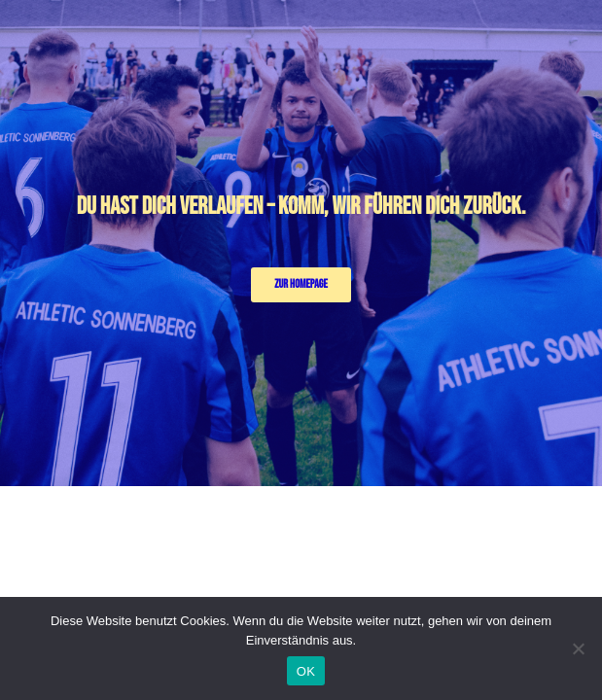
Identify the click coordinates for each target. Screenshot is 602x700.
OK (306, 671)
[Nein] (578, 648)
